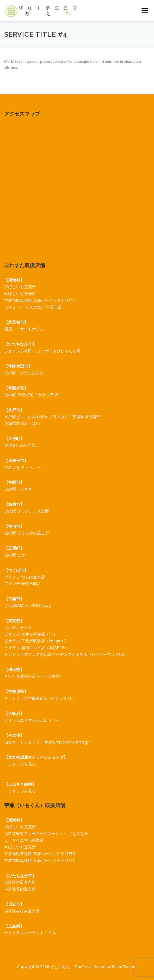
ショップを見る (22, 764)
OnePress (83, 967)
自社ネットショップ (22, 742)
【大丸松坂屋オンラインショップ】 (36, 757)
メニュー (145, 11)
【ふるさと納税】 (20, 784)
